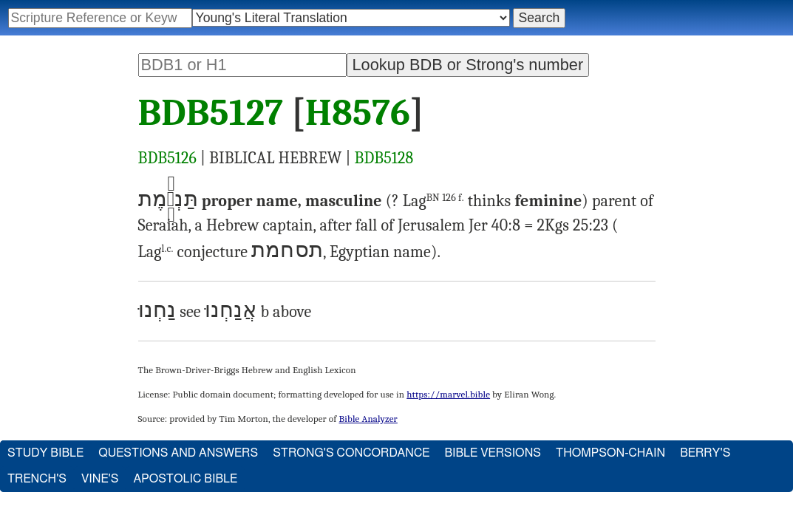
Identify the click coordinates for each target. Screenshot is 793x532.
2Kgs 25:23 (573, 225)
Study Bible (45, 453)
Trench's (37, 479)
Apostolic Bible (185, 479)
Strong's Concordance (351, 453)
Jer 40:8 (494, 225)
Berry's (705, 453)
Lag (433, 201)
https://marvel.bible (448, 394)
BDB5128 (384, 158)
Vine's (100, 479)
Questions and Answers (178, 453)
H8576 (358, 113)
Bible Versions (493, 453)
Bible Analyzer (368, 419)
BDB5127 (211, 113)
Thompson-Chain (610, 453)
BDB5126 (167, 158)
